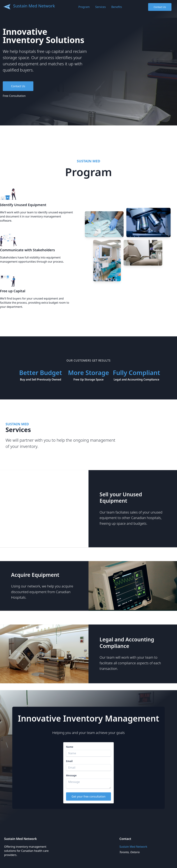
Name (70, 747)
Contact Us (160, 7)
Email (69, 761)
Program (84, 7)
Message (71, 775)
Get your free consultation (88, 796)
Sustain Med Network (34, 6)
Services (101, 7)
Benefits (117, 7)
